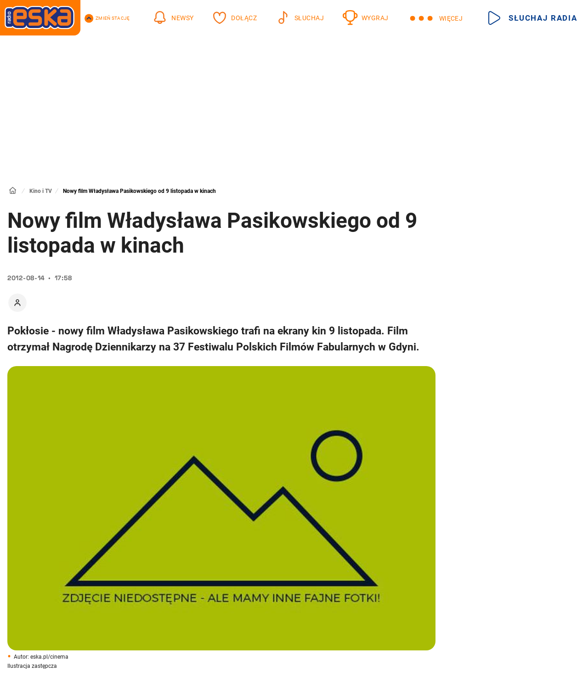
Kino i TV (41, 191)
